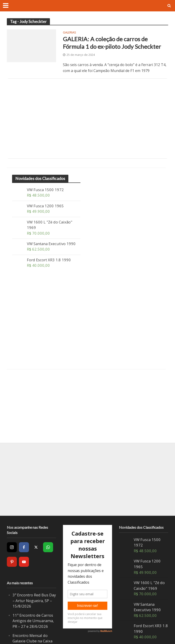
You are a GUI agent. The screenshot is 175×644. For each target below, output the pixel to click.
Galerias (69, 33)
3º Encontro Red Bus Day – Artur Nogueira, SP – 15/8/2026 (34, 600)
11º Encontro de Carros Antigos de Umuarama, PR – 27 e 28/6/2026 (33, 621)
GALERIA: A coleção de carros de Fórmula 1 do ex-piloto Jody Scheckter (112, 43)
